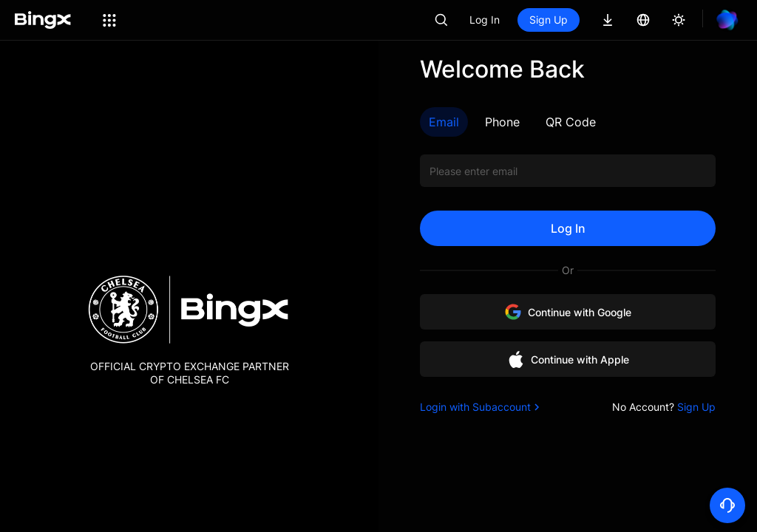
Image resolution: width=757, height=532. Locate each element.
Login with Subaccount (481, 407)
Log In (485, 20)
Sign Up (549, 20)
